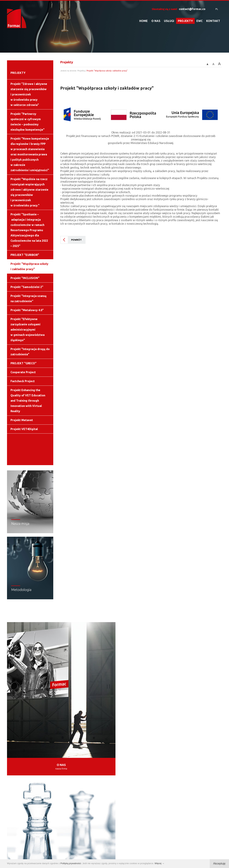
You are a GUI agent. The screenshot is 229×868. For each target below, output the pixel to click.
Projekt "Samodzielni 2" (27, 287)
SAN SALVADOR (144, 750)
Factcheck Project (23, 381)
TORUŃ (82, 743)
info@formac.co (133, 815)
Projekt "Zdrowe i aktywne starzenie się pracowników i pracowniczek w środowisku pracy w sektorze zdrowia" (29, 94)
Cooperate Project (23, 372)
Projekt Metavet (22, 420)
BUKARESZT (67, 750)
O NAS (156, 21)
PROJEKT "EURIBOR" (25, 255)
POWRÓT (76, 240)
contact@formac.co (192, 9)
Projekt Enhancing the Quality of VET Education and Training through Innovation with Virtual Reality (28, 401)
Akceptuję (219, 864)
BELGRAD (170, 743)
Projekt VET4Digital (24, 429)
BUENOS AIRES (177, 750)
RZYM (89, 750)
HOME (143, 21)
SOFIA (45, 750)
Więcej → (159, 863)
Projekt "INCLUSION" (25, 278)
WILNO (191, 743)
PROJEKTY (185, 21)
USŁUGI (169, 21)
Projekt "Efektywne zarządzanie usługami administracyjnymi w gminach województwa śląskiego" (28, 330)
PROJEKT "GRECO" (23, 363)
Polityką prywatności (71, 863)
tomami (148, 854)
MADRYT (103, 743)
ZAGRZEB (147, 743)
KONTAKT (213, 21)
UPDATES (88, 696)
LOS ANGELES (112, 750)
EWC (199, 21)
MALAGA (125, 743)
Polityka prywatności (112, 854)
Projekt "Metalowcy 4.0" (27, 310)
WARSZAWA (36, 743)
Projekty (81, 71)
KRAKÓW (61, 743)
